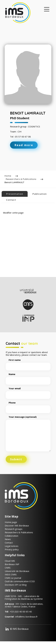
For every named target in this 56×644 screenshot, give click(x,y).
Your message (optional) (28, 434)
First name (28, 363)
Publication (40, 194)
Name (28, 378)
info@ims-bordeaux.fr (27, 617)
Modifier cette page (13, 213)
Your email (28, 392)
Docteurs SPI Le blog (16, 585)
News (8, 539)
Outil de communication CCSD (20, 581)
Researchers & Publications (21, 179)
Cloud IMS (10, 561)
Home (8, 176)
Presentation (15, 194)
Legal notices (12, 546)
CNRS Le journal (13, 578)
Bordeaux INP (12, 564)
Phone (28, 406)
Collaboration (11, 536)
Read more (24, 145)
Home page (11, 522)
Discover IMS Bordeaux (17, 526)
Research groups (14, 529)
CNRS (8, 568)
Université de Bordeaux (17, 571)
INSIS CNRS (11, 574)
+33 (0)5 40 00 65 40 (21, 612)
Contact (11, 200)
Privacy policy (12, 549)
